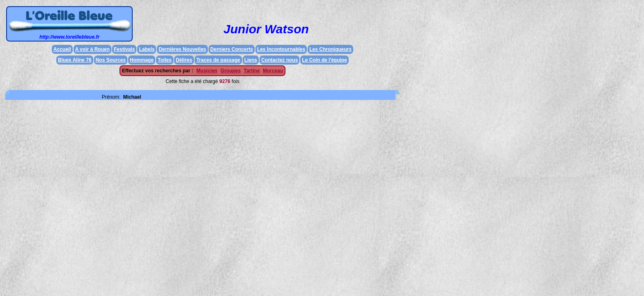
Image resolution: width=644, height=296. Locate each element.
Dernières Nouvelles (182, 49)
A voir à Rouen (92, 49)
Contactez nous (279, 60)
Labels (147, 49)
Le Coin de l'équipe (324, 60)
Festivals (124, 49)
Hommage (142, 60)
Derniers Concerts (232, 49)
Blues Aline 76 (75, 60)
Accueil (62, 49)
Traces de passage (218, 60)
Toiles (165, 60)
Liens (251, 60)
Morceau (273, 71)
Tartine (252, 71)
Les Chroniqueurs (330, 49)
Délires (184, 60)
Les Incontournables (281, 49)
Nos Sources (111, 60)
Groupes (231, 71)
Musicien (207, 71)
